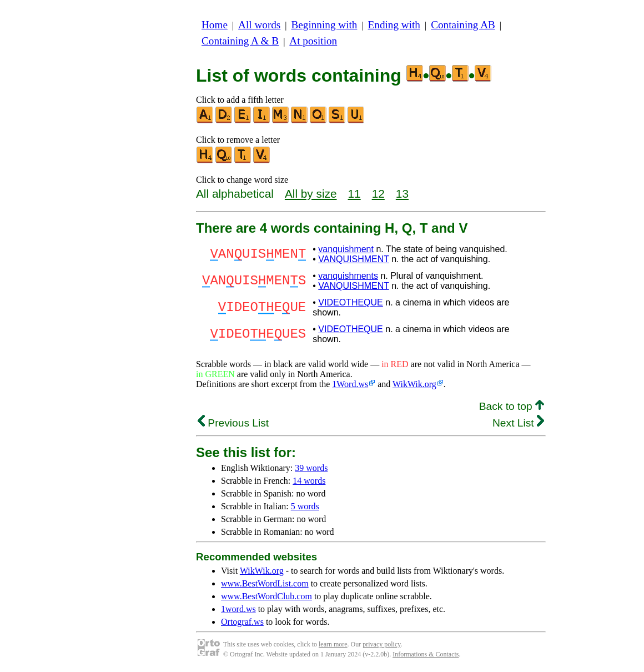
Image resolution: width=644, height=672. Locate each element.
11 (354, 194)
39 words (311, 468)
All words (259, 25)
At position (313, 41)
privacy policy (381, 644)
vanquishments (348, 276)
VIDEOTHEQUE (350, 302)
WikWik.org (414, 384)
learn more (333, 644)
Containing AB (463, 25)
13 (402, 194)
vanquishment (346, 249)
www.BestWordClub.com (266, 596)
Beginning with (324, 25)
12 (378, 194)
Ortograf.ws (242, 622)
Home (215, 25)
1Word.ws (350, 384)
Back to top (512, 406)
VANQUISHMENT (353, 259)
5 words (305, 506)
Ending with (394, 25)
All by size (311, 194)
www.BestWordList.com (265, 583)
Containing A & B (240, 41)
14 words (309, 481)
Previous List (233, 423)
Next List (518, 423)
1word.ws (238, 609)
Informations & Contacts (426, 654)
